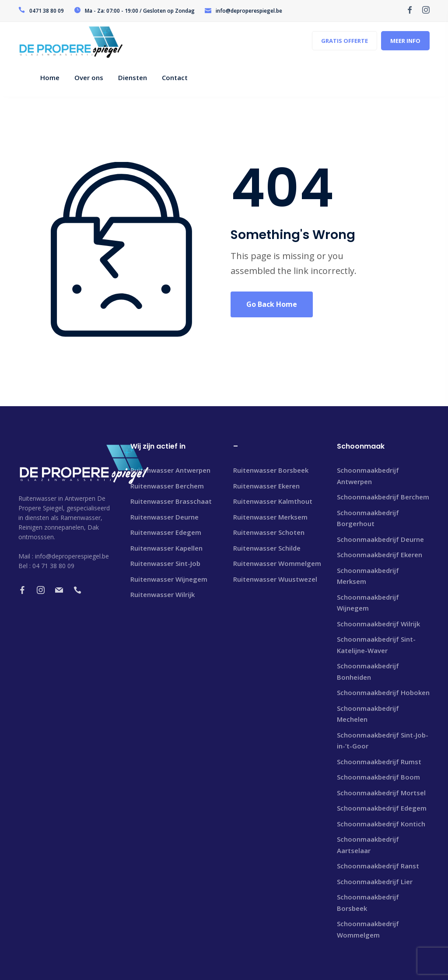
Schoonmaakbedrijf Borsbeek (368, 903)
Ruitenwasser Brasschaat (171, 501)
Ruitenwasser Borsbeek (271, 470)
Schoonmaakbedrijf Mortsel (381, 793)
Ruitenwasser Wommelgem (277, 563)
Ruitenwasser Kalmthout (273, 501)
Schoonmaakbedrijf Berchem (383, 497)
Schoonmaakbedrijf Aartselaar (368, 845)
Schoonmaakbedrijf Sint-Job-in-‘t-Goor (383, 741)
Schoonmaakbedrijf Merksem (368, 576)
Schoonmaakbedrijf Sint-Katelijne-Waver (376, 645)
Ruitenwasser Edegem (166, 532)
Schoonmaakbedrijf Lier (375, 882)
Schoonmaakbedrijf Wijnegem (368, 603)
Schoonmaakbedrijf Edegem (382, 808)
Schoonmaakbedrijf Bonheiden (368, 671)
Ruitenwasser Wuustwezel (275, 579)
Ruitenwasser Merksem (270, 517)
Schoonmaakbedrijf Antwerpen (368, 476)
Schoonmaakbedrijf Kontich (381, 824)
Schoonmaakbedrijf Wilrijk (378, 624)
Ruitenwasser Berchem (167, 486)
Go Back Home (272, 304)
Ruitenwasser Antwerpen (170, 470)
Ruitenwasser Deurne (164, 517)
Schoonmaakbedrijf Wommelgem (368, 929)
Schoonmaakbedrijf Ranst (378, 866)
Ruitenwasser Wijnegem (169, 579)
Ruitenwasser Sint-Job (165, 563)
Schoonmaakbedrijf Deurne (380, 539)
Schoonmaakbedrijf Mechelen (368, 714)
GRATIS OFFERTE (345, 41)
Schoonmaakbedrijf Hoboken (383, 692)
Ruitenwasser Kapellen (166, 548)
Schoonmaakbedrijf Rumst (379, 762)
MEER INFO (405, 41)
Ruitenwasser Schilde (267, 548)
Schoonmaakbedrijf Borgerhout (368, 518)
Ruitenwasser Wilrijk (163, 594)
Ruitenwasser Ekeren (266, 486)
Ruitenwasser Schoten (269, 532)
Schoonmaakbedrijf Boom (378, 777)
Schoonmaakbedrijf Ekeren (380, 555)
